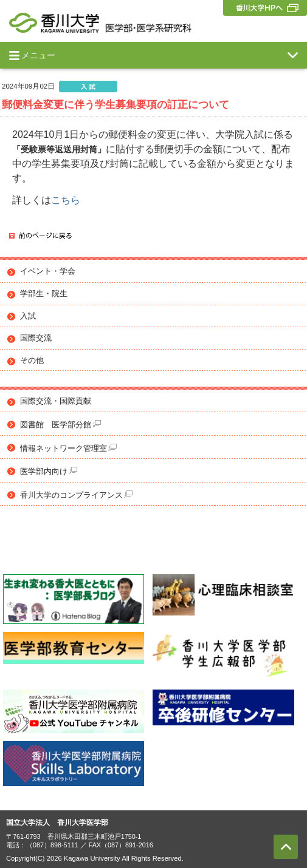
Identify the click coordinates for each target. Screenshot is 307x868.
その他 (32, 361)
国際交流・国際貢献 (56, 401)
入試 (28, 316)
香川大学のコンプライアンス (76, 495)
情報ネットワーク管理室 (68, 448)
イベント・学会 (48, 271)
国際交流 (36, 338)
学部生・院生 (44, 294)
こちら (66, 200)
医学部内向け (49, 471)
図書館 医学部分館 (60, 425)
